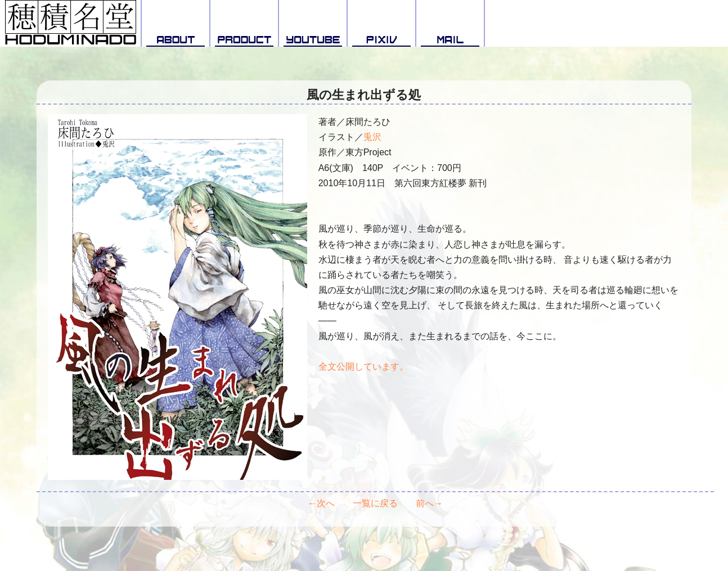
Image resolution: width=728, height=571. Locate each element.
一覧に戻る (375, 503)
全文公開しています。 (363, 367)
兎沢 (372, 137)
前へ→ (429, 503)
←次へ (321, 503)
